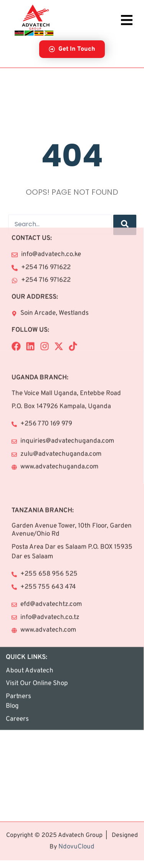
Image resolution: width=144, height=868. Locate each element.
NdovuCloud (76, 836)
